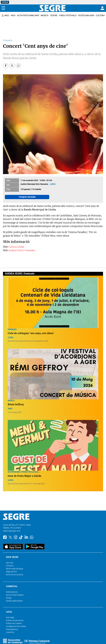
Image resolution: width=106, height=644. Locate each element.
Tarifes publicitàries (14, 601)
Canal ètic (10, 632)
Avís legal (10, 617)
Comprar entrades (27, 197)
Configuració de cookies (16, 626)
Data (8, 180)
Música (45, 15)
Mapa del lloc (12, 572)
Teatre (54, 15)
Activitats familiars (28, 15)
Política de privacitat (15, 620)
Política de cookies (14, 623)
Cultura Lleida (16, 247)
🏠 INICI (5, 15)
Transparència (12, 629)
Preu (8, 189)
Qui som (10, 563)
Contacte (10, 566)
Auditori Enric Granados (22, 250)
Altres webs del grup (14, 569)
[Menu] (3, 8)
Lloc (8, 185)
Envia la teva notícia (14, 575)
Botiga (9, 598)
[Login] (102, 8)
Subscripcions (12, 592)
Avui (13, 15)
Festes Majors (86, 15)
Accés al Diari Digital (15, 595)
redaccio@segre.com (12, 531)
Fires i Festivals (68, 15)
